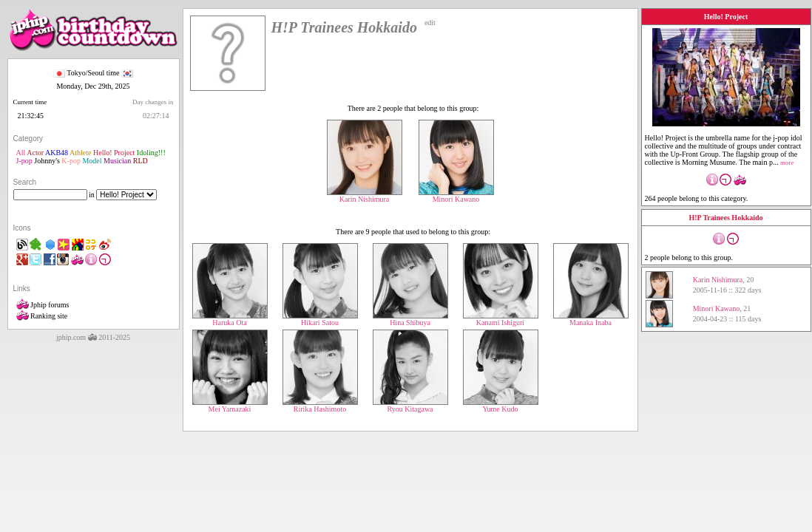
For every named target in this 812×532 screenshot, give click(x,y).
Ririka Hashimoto (320, 406)
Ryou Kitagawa (410, 406)
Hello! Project (114, 153)
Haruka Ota (230, 319)
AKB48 (57, 153)
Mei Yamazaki (230, 406)
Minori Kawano (456, 196)
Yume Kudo (501, 406)
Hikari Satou (320, 319)
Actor (35, 153)
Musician (117, 161)
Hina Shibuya (410, 319)
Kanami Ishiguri (501, 319)
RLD (141, 161)
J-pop (24, 161)
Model (92, 161)
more (787, 163)
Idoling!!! (151, 153)
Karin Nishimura (365, 196)
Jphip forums (43, 305)
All (21, 153)
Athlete (80, 153)
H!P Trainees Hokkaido (725, 218)
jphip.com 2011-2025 (93, 337)
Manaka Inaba (591, 319)
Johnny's (47, 161)
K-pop (71, 161)
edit (430, 23)
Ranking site (42, 316)
